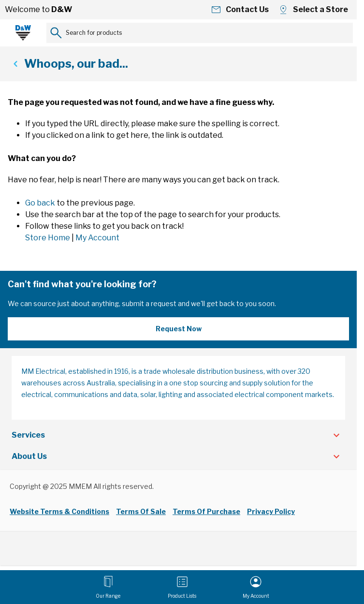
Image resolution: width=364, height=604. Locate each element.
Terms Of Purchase (206, 511)
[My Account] (256, 587)
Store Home (48, 238)
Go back (40, 203)
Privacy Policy (271, 511)
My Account (97, 238)
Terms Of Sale (141, 511)
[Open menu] (108, 587)
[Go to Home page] (23, 33)
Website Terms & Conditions (59, 511)
